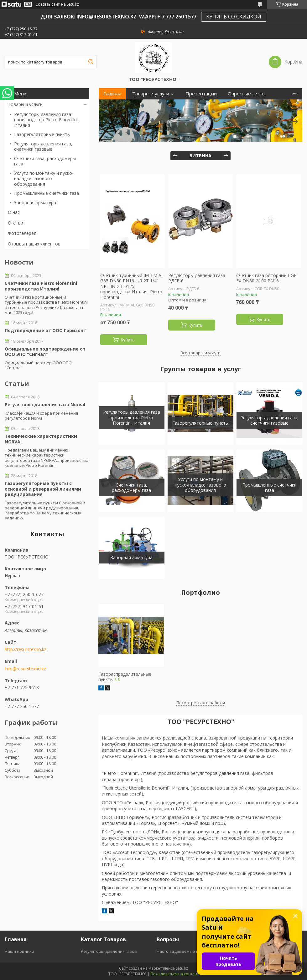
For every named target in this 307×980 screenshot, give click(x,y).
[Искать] (91, 62)
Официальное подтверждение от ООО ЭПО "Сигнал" (45, 352)
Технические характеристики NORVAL (41, 439)
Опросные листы (247, 94)
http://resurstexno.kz (26, 649)
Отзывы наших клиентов (34, 244)
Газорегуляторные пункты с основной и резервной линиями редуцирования (43, 489)
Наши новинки (19, 951)
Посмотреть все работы (201, 703)
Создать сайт (47, 4)
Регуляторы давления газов (109, 951)
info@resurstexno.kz (25, 669)
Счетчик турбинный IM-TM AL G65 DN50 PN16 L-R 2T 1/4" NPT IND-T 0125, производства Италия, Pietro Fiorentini (132, 286)
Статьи (16, 223)
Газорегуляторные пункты (42, 134)
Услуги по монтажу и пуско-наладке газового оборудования (44, 179)
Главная (112, 94)
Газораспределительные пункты (125, 677)
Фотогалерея (22, 233)
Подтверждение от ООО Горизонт (45, 331)
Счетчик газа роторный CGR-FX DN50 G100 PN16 (267, 278)
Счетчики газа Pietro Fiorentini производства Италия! (41, 286)
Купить (127, 340)
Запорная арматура (35, 202)
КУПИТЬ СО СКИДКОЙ (234, 17)
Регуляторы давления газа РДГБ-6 (197, 278)
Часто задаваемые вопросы (185, 951)
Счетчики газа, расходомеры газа (45, 161)
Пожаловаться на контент (175, 974)
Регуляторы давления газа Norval (45, 405)
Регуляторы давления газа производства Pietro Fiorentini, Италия (47, 120)
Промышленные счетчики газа (47, 193)
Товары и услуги (25, 104)
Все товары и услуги (200, 353)
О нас (14, 212)
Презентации (201, 94)
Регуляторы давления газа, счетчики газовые (43, 146)
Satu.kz (182, 968)
